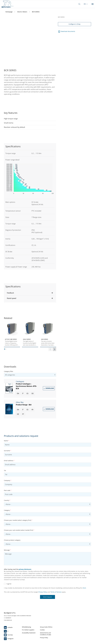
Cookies (42, 630)
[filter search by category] (30, 375)
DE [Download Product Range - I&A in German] (18, 414)
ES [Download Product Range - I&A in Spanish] (27, 410)
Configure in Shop (75, 24)
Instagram (9, 639)
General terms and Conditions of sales (46, 634)
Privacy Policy (43, 592)
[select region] (86, 4)
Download (49, 388)
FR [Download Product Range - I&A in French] (32, 410)
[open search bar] (79, 4)
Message (7, 550)
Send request (47, 597)
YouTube (8, 635)
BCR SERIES (36, 12)
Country (7, 500)
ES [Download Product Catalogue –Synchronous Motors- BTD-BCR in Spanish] (27, 393)
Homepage (9, 12)
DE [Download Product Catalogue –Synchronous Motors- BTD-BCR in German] (33, 393)
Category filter (9, 371)
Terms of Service (56, 592)
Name (7, 441)
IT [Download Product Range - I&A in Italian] (23, 410)
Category (7, 510)
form (84, 588)
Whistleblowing (26, 627)
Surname (8, 451)
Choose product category (12, 540)
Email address (9, 461)
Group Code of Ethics (46, 627)
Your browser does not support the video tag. (29, 38)
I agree (8, 584)
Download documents (67, 32)
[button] (30, 293)
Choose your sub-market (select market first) (19, 530)
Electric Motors (22, 12)
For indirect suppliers (28, 630)
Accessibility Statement (29, 633)
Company (8, 480)
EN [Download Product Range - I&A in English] (18, 410)
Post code (8, 490)
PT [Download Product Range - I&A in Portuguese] (23, 414)
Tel (5, 470)
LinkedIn (8, 627)
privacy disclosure (25, 569)
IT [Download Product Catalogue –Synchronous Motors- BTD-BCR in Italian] (23, 393)
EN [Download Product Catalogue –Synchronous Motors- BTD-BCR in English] (18, 393)
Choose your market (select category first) (18, 520)
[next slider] (54, 349)
